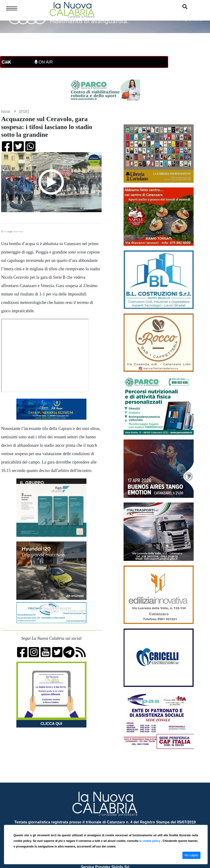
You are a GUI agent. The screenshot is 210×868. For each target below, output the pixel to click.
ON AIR (44, 62)
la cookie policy (150, 841)
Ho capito (191, 855)
